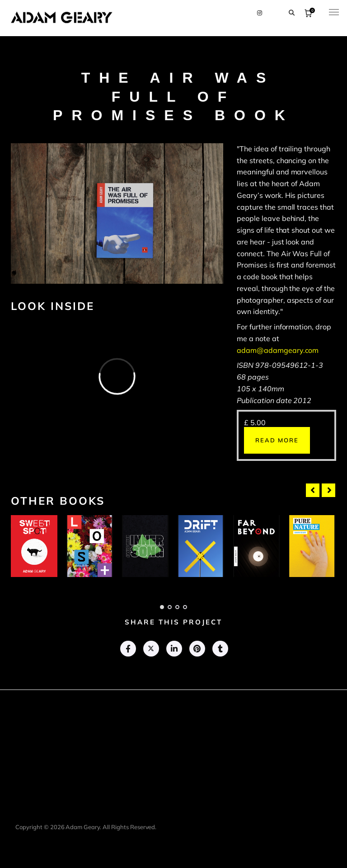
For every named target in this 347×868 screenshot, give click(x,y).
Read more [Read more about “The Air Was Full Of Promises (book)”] (277, 440)
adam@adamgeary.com (278, 350)
